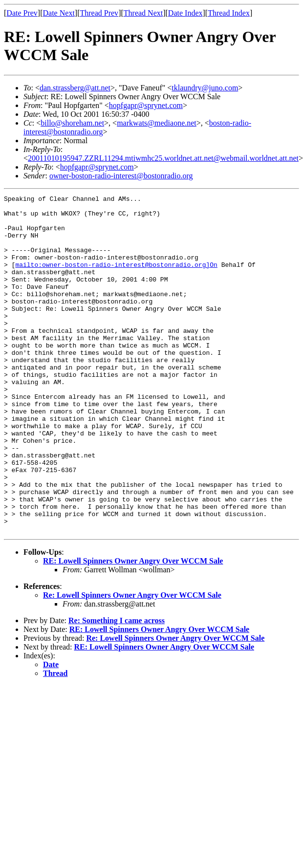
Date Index (185, 13)
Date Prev (22, 13)
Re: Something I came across (117, 688)
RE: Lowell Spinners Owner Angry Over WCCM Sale (133, 628)
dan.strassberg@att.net (75, 88)
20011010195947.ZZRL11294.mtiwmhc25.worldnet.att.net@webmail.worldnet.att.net (163, 158)
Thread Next (143, 13)
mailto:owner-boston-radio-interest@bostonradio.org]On (116, 279)
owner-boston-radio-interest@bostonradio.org (121, 176)
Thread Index (229, 13)
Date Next (59, 13)
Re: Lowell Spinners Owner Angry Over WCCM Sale (132, 662)
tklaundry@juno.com (205, 88)
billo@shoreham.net (72, 123)
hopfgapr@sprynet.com (146, 105)
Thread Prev (99, 13)
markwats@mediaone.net (157, 123)
